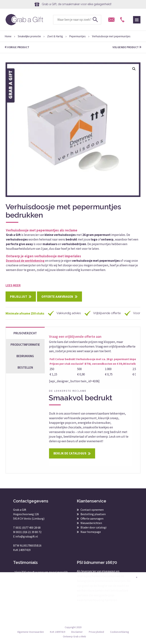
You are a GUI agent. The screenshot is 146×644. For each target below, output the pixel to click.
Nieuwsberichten (91, 523)
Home (8, 36)
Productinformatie (25, 345)
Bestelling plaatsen (93, 514)
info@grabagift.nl (27, 536)
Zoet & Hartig (55, 36)
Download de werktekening (25, 261)
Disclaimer (77, 632)
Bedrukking (25, 356)
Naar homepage (91, 532)
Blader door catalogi (93, 527)
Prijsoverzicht (25, 333)
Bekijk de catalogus (70, 453)
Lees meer (13, 285)
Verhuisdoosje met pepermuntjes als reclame (42, 230)
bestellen (25, 367)
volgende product (126, 47)
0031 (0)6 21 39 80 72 (29, 532)
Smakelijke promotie (29, 36)
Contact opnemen (92, 510)
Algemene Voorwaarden (31, 632)
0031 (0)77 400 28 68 (28, 528)
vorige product (17, 47)
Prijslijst (19, 297)
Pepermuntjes (77, 36)
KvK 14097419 (58, 632)
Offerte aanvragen (57, 297)
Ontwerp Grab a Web (74, 636)
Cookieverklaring (120, 632)
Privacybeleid (96, 632)
